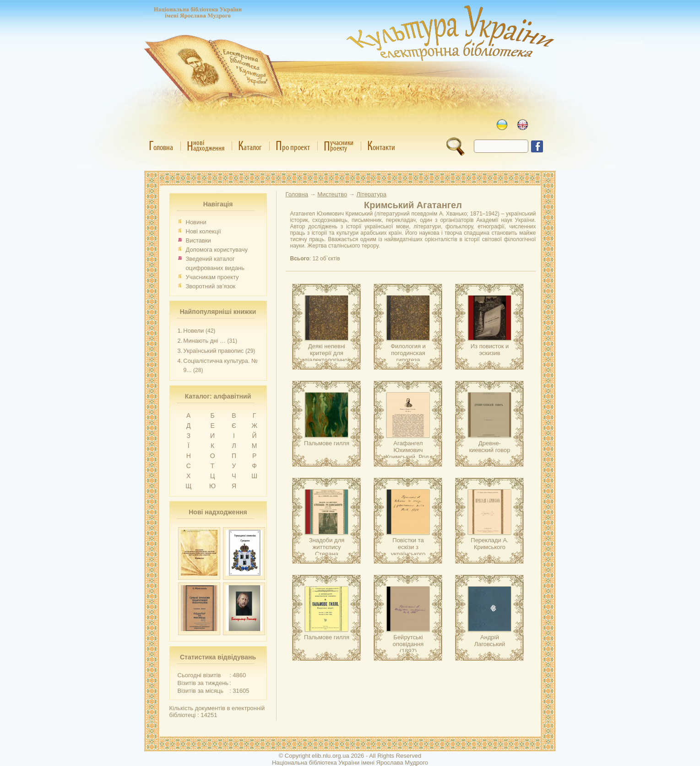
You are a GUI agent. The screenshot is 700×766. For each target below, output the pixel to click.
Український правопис (213, 351)
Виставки (198, 240)
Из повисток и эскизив (490, 350)
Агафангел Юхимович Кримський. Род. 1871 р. (408, 453)
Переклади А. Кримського (489, 544)
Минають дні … (204, 341)
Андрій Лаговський (490, 641)
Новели (193, 331)
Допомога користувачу (217, 250)
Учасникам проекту (212, 277)
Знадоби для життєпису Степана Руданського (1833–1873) (327, 554)
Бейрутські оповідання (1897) (408, 644)
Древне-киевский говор (489, 447)
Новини (196, 222)
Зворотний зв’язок (211, 286)
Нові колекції (203, 231)
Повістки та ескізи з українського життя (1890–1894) (408, 554)
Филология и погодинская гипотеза (408, 353)
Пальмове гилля (327, 443)
